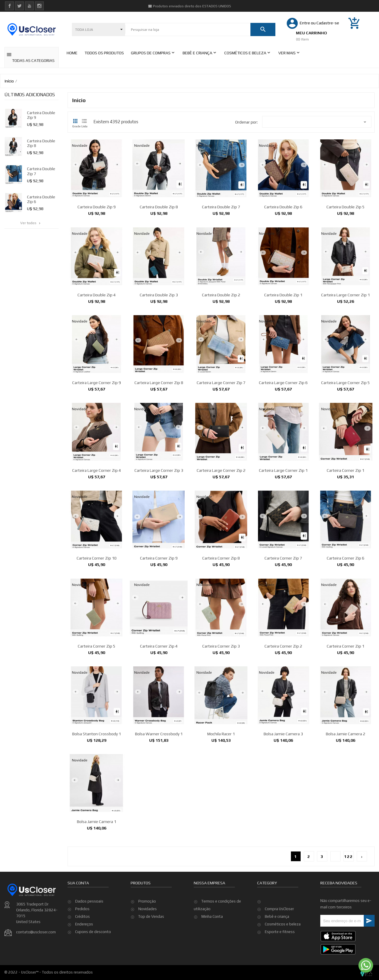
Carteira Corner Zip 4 (159, 697)
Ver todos (31, 223)
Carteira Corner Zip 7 (283, 610)
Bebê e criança (277, 916)
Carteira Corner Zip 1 (346, 522)
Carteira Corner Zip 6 (346, 610)
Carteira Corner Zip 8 (221, 610)
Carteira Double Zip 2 (221, 346)
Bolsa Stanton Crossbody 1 (97, 785)
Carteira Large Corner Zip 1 (346, 346)
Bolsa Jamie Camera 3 (283, 785)
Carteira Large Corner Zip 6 (283, 434)
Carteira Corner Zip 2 (283, 697)
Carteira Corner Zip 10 (97, 610)
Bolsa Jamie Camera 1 (97, 873)
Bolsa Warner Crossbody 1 (159, 785)
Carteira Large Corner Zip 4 (97, 522)
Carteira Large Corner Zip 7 (221, 434)
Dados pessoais (89, 936)
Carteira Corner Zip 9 (159, 610)
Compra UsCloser (279, 909)
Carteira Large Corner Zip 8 (159, 434)
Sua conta (78, 918)
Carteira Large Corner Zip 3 (159, 522)
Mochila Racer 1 (221, 785)
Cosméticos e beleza (283, 924)
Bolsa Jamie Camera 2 (346, 785)
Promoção (147, 926)
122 (348, 856)
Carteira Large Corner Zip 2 (221, 522)
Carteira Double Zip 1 (283, 346)
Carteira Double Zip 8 (159, 207)
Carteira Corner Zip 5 (97, 697)
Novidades (148, 934)
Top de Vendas (151, 942)
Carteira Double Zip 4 (97, 346)
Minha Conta (212, 942)
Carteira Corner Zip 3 (221, 697)
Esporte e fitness (280, 932)
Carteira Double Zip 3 (159, 346)
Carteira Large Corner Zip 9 (97, 434)
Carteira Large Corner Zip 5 (346, 434)
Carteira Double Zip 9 (97, 207)
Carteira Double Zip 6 (283, 207)
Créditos (82, 951)
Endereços (84, 959)
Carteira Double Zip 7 (221, 207)
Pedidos (82, 944)
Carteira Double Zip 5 (346, 207)
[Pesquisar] (188, 30)
